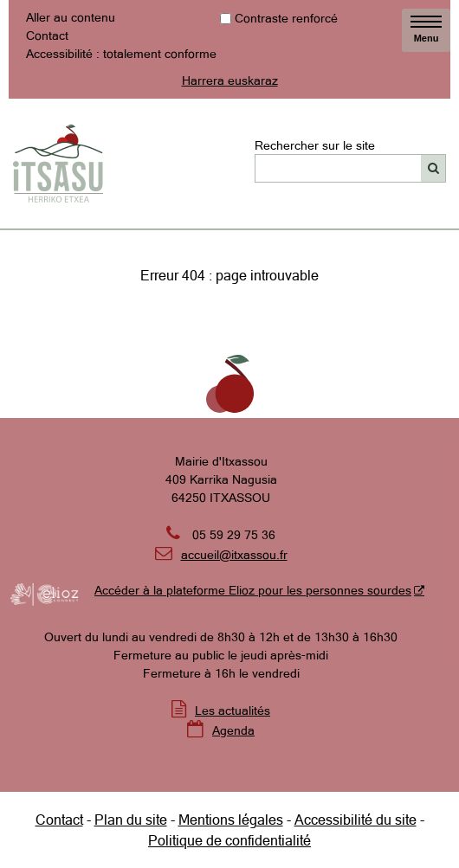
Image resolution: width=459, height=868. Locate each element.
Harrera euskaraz (230, 80)
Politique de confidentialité (229, 840)
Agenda (233, 730)
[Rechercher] (433, 168)
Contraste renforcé (286, 18)
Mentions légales (231, 820)
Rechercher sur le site (315, 145)
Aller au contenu (71, 17)
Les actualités (233, 710)
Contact (47, 35)
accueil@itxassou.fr (234, 555)
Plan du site (131, 820)
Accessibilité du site (356, 820)
